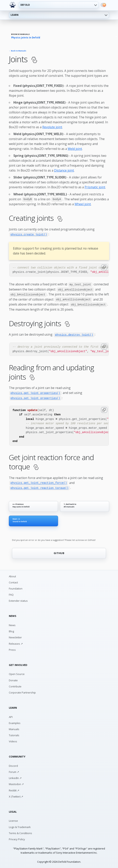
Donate (13, 679)
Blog (11, 630)
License (13, 820)
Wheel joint (83, 204)
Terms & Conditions (20, 832)
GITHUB (59, 552)
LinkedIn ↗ (15, 777)
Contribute (15, 685)
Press (12, 648)
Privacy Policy (17, 838)
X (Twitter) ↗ (16, 795)
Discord (13, 765)
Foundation (16, 587)
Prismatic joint (95, 187)
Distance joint (64, 170)
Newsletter (15, 636)
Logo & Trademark (20, 826)
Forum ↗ (14, 771)
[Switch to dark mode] (103, 5)
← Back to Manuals (18, 51)
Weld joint (75, 149)
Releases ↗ (16, 642)
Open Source (17, 673)
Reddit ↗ (14, 789)
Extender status (18, 600)
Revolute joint (52, 127)
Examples (15, 722)
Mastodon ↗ (16, 783)
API (11, 716)
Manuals (14, 728)
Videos (13, 740)
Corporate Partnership (22, 691)
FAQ (11, 593)
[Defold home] (13, 5)
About (12, 575)
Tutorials (14, 734)
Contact (13, 581)
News (12, 624)
